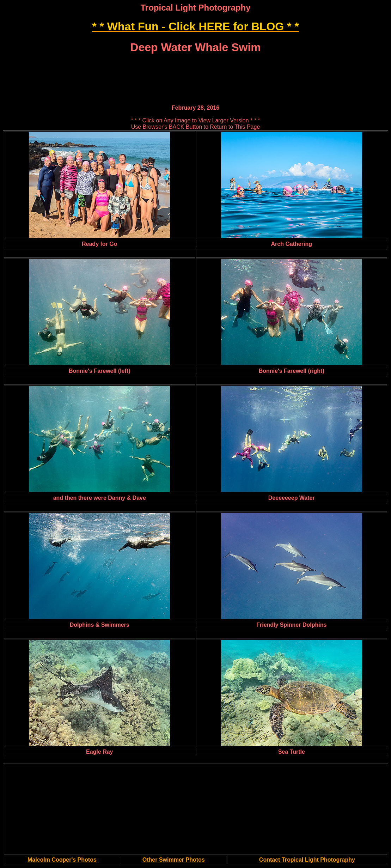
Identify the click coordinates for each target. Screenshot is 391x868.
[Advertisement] (196, 64)
